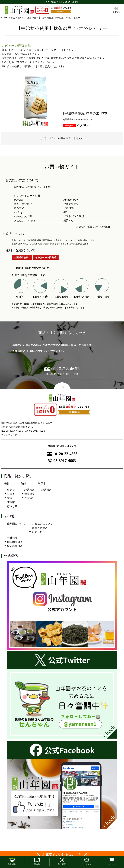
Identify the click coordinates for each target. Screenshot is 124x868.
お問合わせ (39, 532)
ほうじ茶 (12, 506)
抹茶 (10, 498)
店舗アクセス (40, 528)
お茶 (6, 483)
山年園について (16, 524)
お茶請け (29, 490)
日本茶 (11, 494)
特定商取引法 (15, 546)
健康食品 (29, 494)
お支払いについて (42, 524)
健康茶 (11, 490)
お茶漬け (29, 498)
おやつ (21, 18)
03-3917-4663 (14, 431)
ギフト (42, 483)
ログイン (117, 10)
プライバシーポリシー (13, 435)
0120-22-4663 (62, 454)
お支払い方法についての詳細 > (94, 226)
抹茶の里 (32, 18)
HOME (4, 18)
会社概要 (12, 538)
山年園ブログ (15, 542)
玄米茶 (11, 502)
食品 (13, 18)
